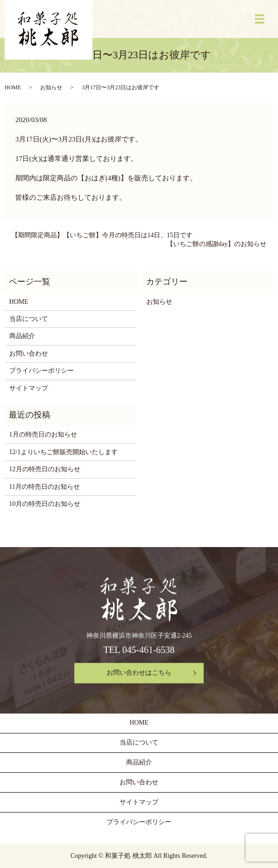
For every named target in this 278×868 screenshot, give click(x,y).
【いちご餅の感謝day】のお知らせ (217, 244)
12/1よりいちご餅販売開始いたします (63, 452)
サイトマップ (29, 388)
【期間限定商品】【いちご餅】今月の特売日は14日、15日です (102, 235)
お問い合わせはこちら (139, 673)
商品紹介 (22, 336)
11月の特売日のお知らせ (45, 487)
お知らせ (51, 87)
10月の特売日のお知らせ (45, 504)
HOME (13, 87)
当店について (29, 319)
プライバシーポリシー (42, 371)
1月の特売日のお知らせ (43, 434)
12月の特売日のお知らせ (45, 469)
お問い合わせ (29, 354)
